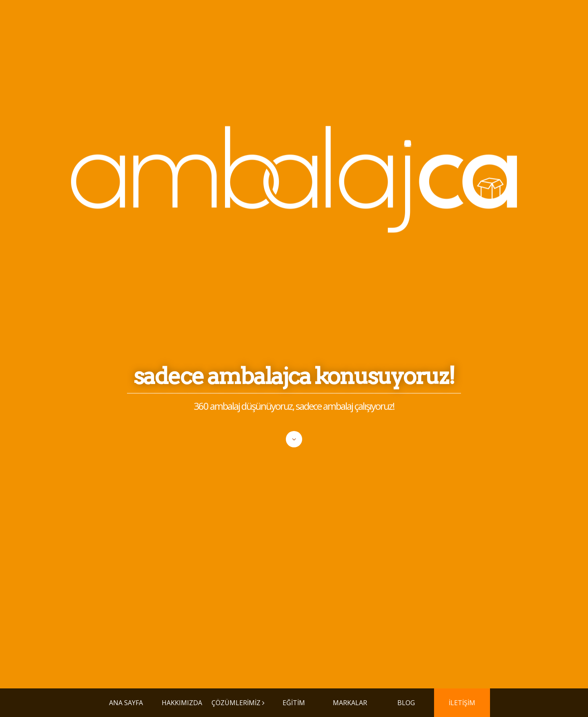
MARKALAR (350, 703)
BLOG (406, 703)
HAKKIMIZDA (182, 703)
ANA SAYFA (126, 703)
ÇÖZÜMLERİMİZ (236, 703)
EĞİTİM (294, 703)
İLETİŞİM (462, 703)
